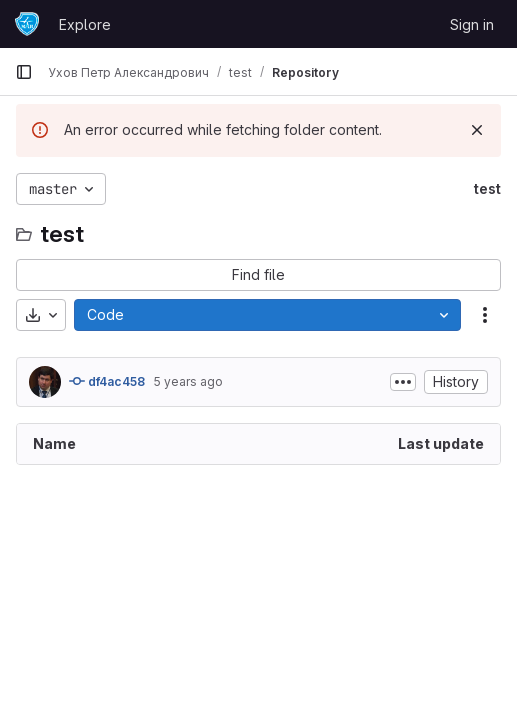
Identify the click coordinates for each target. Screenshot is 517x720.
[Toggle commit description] (403, 382)
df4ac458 (107, 381)
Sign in (472, 24)
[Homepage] (27, 24)
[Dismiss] (477, 130)
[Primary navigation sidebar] (24, 72)
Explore (85, 24)
